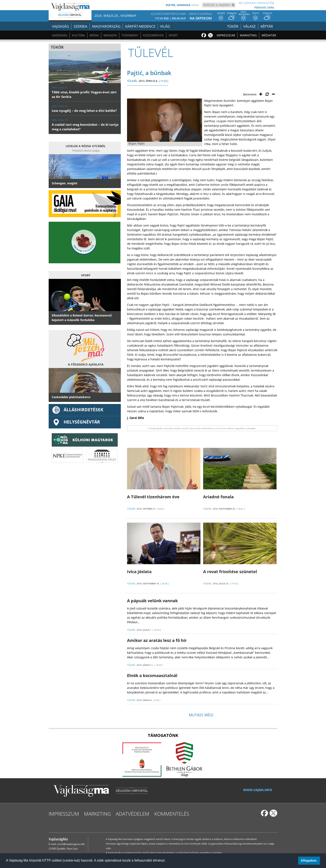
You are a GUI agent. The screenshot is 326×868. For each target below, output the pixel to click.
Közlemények (153, 35)
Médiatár (269, 35)
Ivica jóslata (139, 572)
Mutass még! (201, 715)
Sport (173, 35)
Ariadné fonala (218, 497)
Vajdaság (60, 26)
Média (94, 35)
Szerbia (80, 26)
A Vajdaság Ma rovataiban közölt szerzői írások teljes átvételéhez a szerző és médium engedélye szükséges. (202, 428)
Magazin (110, 35)
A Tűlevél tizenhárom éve (153, 497)
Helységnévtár (76, 422)
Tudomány (130, 35)
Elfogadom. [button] (309, 861)
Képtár (267, 26)
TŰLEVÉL (132, 81)
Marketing (248, 35)
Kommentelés (172, 814)
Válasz (249, 26)
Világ (165, 26)
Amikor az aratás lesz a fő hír (157, 640)
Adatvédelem (133, 814)
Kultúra (78, 35)
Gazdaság (60, 35)
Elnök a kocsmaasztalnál (152, 675)
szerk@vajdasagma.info (71, 844)
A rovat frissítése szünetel (230, 572)
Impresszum (226, 35)
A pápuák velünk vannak (152, 601)
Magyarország (106, 26)
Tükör (233, 26)
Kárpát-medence (140, 26)
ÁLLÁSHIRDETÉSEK (78, 410)
